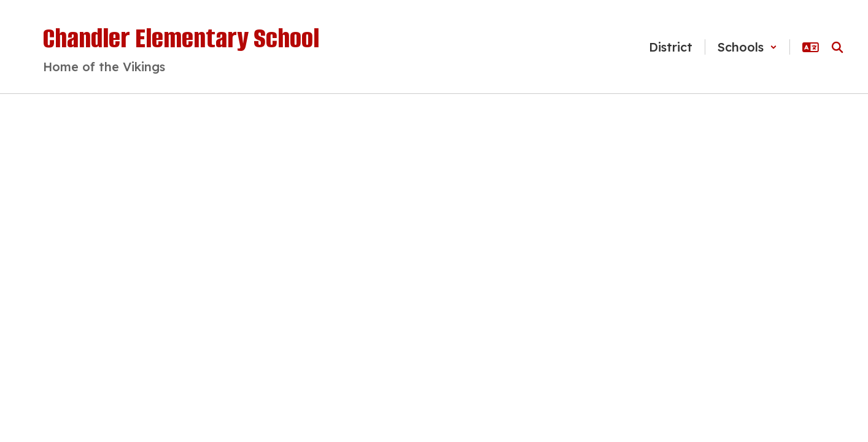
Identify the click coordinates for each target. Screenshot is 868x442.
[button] (747, 47)
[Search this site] (837, 47)
